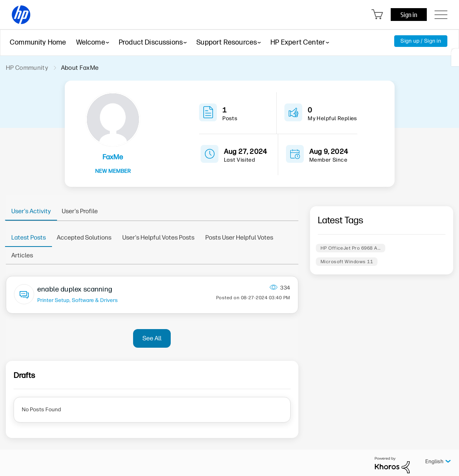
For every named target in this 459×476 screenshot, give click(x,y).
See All (152, 338)
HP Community (27, 68)
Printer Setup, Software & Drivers (77, 300)
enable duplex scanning (75, 289)
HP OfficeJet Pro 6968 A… (351, 248)
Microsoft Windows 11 (347, 262)
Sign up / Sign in (421, 41)
